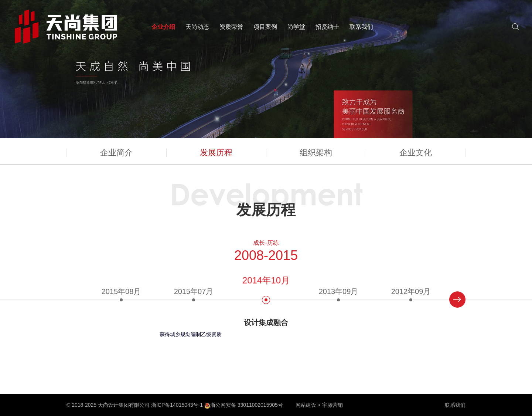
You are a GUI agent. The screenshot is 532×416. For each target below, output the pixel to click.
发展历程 (216, 153)
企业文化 (416, 153)
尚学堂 (296, 27)
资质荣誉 (231, 27)
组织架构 (316, 153)
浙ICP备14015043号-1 (177, 405)
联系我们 (361, 27)
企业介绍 (163, 27)
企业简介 (116, 153)
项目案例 (265, 27)
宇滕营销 (332, 405)
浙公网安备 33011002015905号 (244, 405)
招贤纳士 (327, 27)
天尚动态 (197, 27)
